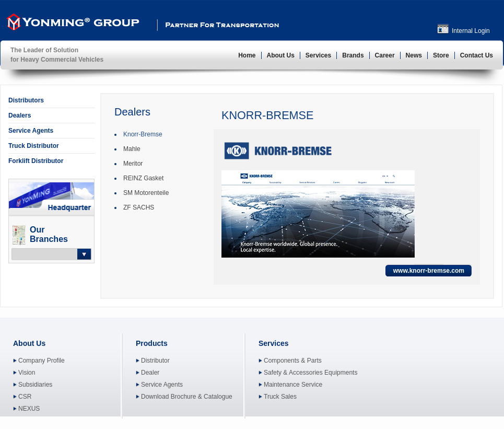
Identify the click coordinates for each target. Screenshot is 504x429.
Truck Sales (280, 397)
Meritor (133, 164)
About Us (281, 55)
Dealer (150, 373)
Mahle (132, 149)
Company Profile (42, 361)
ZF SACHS (139, 207)
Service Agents (31, 131)
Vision (27, 373)
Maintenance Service (293, 385)
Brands (353, 55)
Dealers (20, 115)
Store (441, 55)
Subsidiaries (35, 385)
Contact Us (477, 55)
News (414, 55)
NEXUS (29, 409)
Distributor (155, 361)
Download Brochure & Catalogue (187, 397)
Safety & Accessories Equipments (310, 373)
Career (385, 55)
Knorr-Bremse (143, 134)
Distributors (26, 100)
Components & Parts (293, 361)
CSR (25, 397)
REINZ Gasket (143, 178)
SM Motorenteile (146, 193)
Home (247, 55)
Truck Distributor (34, 146)
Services (318, 55)
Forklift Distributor (36, 161)
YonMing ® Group (72, 24)
